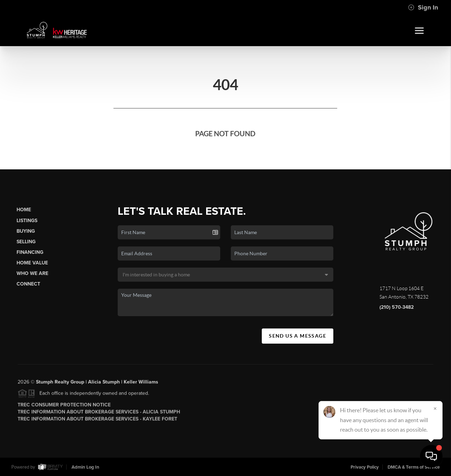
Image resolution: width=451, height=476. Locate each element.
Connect (28, 284)
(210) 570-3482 (397, 307)
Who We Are (32, 273)
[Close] (435, 408)
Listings (27, 221)
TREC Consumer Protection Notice (64, 406)
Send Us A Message (298, 336)
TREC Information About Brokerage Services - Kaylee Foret (97, 421)
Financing (30, 252)
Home (24, 210)
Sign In (423, 7)
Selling (26, 242)
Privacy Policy (365, 467)
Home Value (32, 263)
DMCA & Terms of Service (414, 467)
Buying (26, 231)
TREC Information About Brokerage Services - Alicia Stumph (99, 414)
